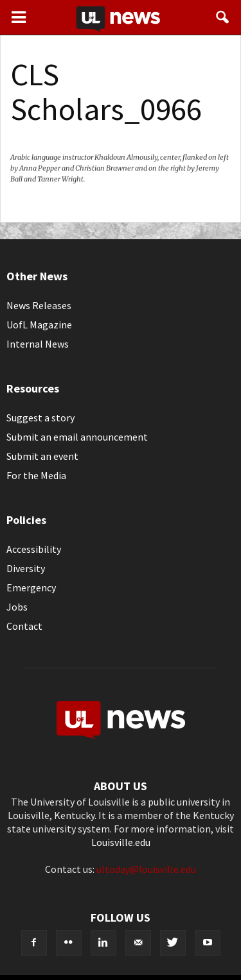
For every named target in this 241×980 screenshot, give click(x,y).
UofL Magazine (39, 325)
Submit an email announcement (77, 437)
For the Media (36, 475)
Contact (24, 626)
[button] (223, 17)
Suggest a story (40, 418)
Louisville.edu (121, 842)
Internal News (38, 344)
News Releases (39, 305)
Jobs (17, 607)
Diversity (26, 568)
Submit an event (42, 456)
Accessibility (34, 549)
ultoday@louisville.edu (146, 869)
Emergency (31, 587)
